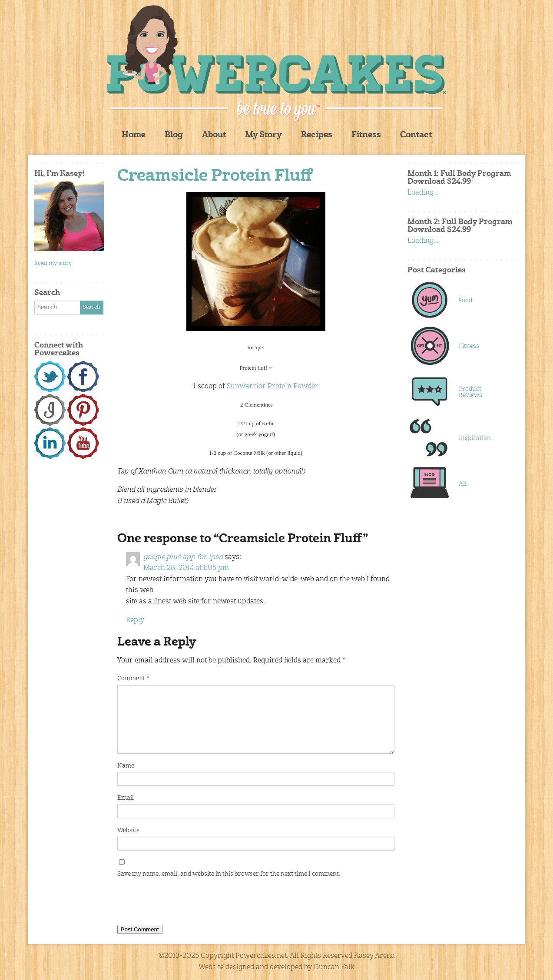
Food (465, 301)
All (463, 484)
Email (126, 798)
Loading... (423, 193)
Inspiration (475, 438)
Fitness (366, 135)
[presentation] (183, 903)
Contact (416, 135)
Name (126, 766)
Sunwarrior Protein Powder (273, 387)
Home (134, 135)
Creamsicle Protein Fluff (215, 177)
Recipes (317, 135)
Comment (133, 679)
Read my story (53, 263)
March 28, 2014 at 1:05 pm (186, 568)
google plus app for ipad (183, 557)
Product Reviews (470, 392)
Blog (174, 135)
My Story (263, 135)
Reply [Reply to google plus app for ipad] (135, 620)
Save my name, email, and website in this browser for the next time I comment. (229, 874)
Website (128, 831)
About (214, 135)
